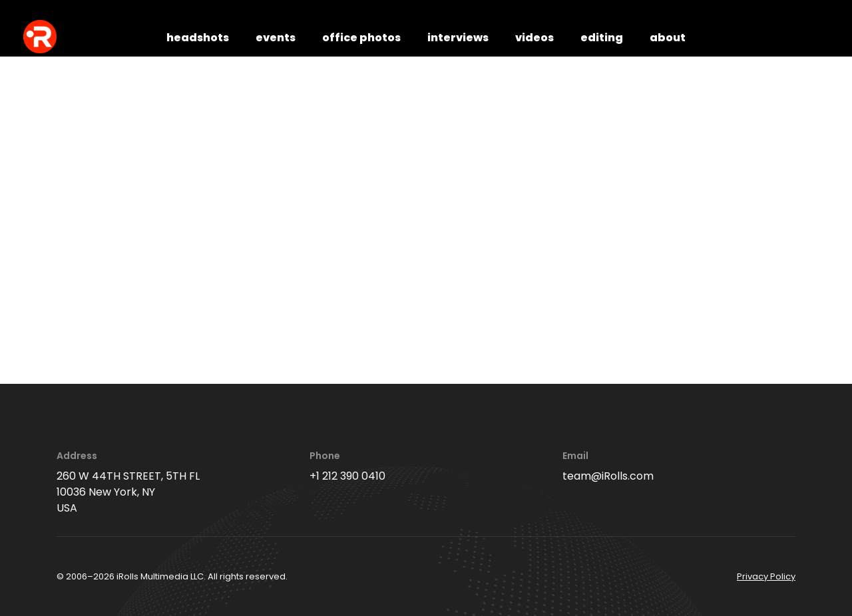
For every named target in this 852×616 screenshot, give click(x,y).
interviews (458, 38)
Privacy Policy (766, 576)
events (276, 38)
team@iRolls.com (608, 476)
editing (602, 38)
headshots (198, 38)
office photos (361, 38)
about (668, 38)
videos (534, 38)
